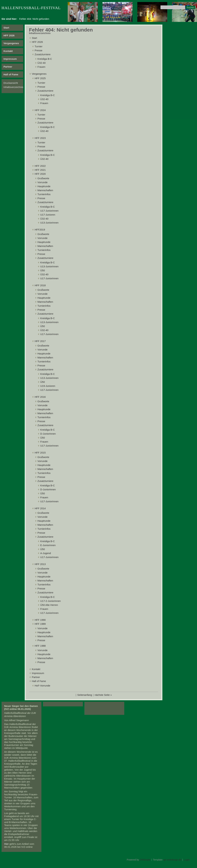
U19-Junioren (48, 386)
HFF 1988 (40, 646)
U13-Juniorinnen (49, 223)
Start (6, 28)
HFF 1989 (40, 624)
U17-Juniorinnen (49, 211)
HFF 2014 (40, 508)
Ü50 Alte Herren (49, 605)
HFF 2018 (40, 285)
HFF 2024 (40, 110)
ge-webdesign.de (173, 860)
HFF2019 (40, 230)
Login (187, 860)
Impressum (10, 59)
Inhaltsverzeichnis (13, 87)
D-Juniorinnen (48, 434)
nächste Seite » (103, 695)
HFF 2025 (40, 78)
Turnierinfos (44, 194)
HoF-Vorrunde (42, 686)
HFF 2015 (40, 453)
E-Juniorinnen (48, 545)
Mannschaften (45, 190)
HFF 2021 (40, 170)
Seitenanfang (85, 695)
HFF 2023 (40, 138)
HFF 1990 (40, 620)
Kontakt (8, 51)
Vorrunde (42, 182)
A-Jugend (46, 553)
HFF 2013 (40, 564)
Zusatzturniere (43, 54)
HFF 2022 (40, 166)
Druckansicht (11, 83)
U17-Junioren (48, 215)
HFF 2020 (40, 174)
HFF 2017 (40, 341)
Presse (39, 50)
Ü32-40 (42, 63)
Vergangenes (11, 43)
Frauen (41, 67)
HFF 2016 (40, 397)
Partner (8, 67)
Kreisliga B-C (45, 59)
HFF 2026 (9, 35)
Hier (6, 844)
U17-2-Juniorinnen (50, 601)
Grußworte (43, 178)
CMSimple (145, 860)
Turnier (39, 46)
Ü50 (43, 270)
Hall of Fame (11, 74)
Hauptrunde (44, 186)
